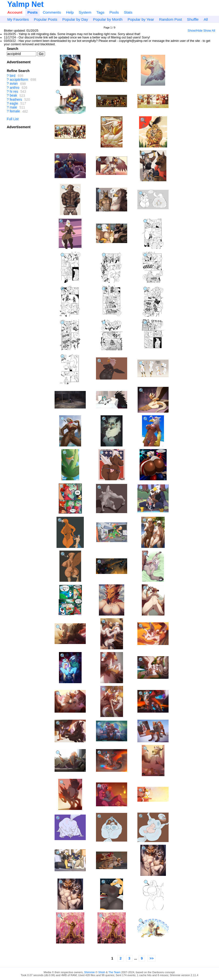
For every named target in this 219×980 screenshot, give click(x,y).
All (206, 19)
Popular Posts (46, 19)
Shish (102, 972)
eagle (14, 103)
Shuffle (193, 19)
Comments (52, 12)
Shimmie (90, 972)
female (15, 111)
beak (13, 96)
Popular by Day (75, 19)
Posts (33, 12)
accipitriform (19, 80)
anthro (15, 88)
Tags (100, 12)
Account (15, 12)
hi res (14, 91)
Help (70, 12)
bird (13, 76)
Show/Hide (195, 31)
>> (152, 958)
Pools (114, 12)
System (85, 12)
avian (14, 84)
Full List (13, 119)
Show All (209, 31)
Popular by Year (141, 19)
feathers (16, 100)
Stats (128, 12)
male (13, 107)
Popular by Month (108, 19)
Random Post (170, 19)
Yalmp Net (25, 4)
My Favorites (18, 19)
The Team (114, 972)
